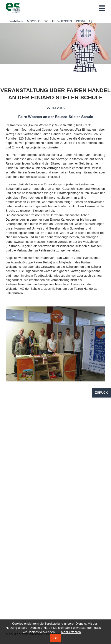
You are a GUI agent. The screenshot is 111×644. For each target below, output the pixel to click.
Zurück (101, 393)
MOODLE (34, 22)
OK (56, 638)
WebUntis (16, 22)
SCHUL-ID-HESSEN (58, 22)
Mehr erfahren (71, 632)
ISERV (80, 22)
